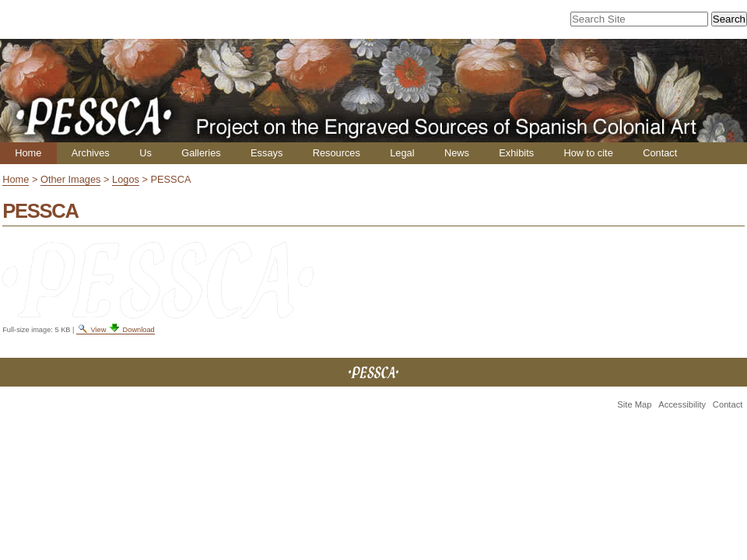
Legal (402, 153)
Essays (267, 153)
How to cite (588, 153)
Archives (91, 153)
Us (146, 153)
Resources (337, 153)
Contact (660, 153)
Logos (126, 179)
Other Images (71, 179)
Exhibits (516, 153)
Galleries (201, 153)
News (457, 153)
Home (28, 153)
